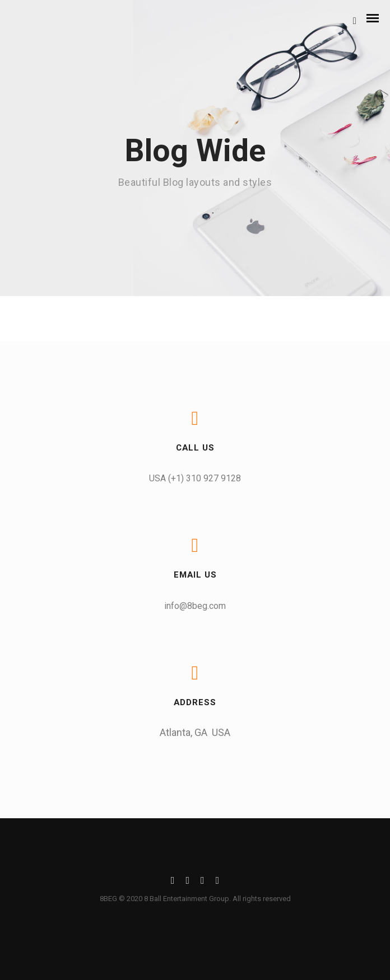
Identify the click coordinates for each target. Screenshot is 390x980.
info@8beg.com (195, 606)
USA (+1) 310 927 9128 (195, 478)
